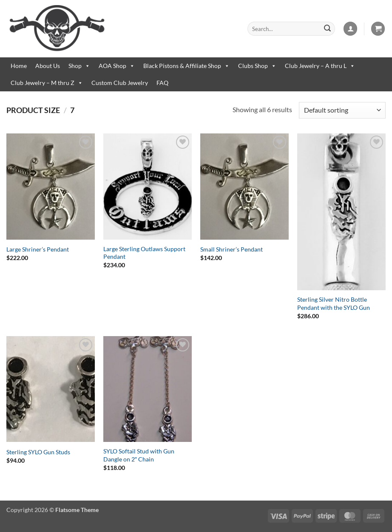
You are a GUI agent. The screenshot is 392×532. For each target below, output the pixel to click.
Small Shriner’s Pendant (232, 249)
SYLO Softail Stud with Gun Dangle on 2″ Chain (139, 455)
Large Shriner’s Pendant (38, 249)
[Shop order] (342, 110)
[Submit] (327, 29)
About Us (48, 66)
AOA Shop (117, 66)
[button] (350, 29)
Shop (79, 66)
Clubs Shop (257, 66)
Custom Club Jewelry (120, 83)
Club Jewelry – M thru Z (47, 83)
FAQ (162, 83)
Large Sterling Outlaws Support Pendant (144, 253)
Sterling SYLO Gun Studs (38, 452)
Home (19, 66)
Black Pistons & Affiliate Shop (186, 66)
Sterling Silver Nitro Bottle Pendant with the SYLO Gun (334, 303)
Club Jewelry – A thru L (320, 66)
